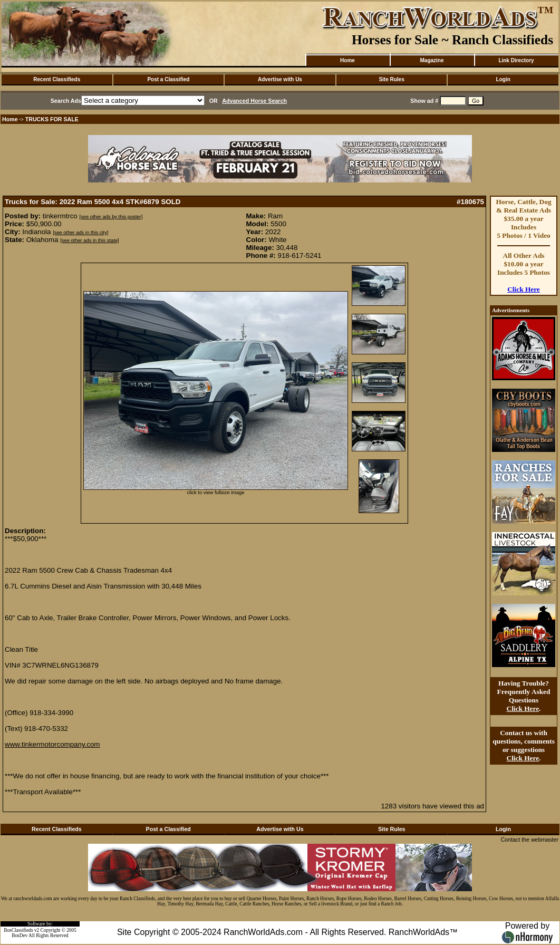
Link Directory (516, 60)
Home (347, 60)
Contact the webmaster (529, 840)
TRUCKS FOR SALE (52, 119)
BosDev (20, 936)
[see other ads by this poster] (111, 217)
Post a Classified (168, 79)
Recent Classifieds (57, 79)
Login (503, 79)
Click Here (524, 289)
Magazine (432, 60)
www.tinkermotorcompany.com (52, 744)
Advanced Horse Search (254, 101)
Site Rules (391, 79)
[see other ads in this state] (89, 240)
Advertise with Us (280, 79)
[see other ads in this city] (80, 233)
